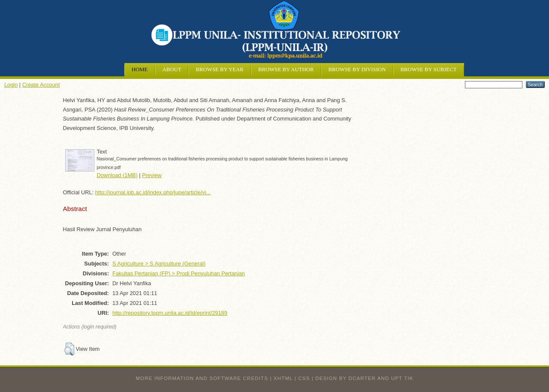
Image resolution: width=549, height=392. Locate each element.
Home (140, 69)
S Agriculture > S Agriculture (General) (159, 264)
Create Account (41, 85)
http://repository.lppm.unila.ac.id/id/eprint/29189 (170, 313)
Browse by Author (286, 69)
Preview (152, 175)
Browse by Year (219, 69)
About (172, 69)
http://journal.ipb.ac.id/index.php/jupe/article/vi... (153, 192)
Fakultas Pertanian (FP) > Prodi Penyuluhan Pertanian (179, 273)
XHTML (283, 378)
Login (11, 85)
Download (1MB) (117, 175)
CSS (304, 378)
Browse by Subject (428, 69)
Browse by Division (357, 69)
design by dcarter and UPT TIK (364, 378)
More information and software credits (202, 378)
